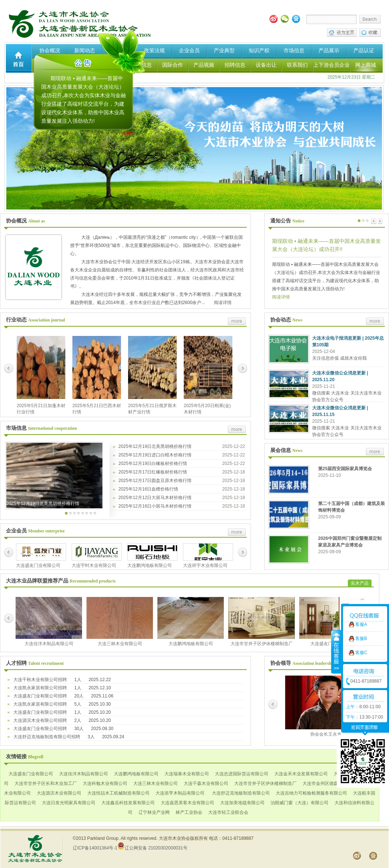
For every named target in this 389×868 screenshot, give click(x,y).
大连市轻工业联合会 (228, 812)
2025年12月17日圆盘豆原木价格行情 (155, 481)
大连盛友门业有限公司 (38, 565)
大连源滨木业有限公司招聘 (40, 720)
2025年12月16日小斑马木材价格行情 (155, 506)
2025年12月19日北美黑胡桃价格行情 (43, 504)
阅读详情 (222, 303)
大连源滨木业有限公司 (59, 793)
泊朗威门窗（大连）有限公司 (300, 803)
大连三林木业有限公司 (120, 644)
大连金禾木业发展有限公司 (301, 774)
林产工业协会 (189, 812)
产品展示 (329, 50)
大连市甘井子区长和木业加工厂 (46, 783)
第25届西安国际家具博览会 (345, 469)
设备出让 (266, 65)
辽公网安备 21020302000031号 (152, 848)
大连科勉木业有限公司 (105, 783)
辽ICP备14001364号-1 (95, 848)
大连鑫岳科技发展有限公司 (128, 803)
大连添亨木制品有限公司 (180, 793)
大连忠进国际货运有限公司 (242, 774)
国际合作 (173, 65)
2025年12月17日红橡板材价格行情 (153, 472)
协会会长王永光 (326, 734)
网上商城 (366, 65)
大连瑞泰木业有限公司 (187, 774)
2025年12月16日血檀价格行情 (148, 489)
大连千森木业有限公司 (206, 783)
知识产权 (259, 50)
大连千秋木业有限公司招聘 (40, 680)
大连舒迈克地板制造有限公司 (240, 793)
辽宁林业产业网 (154, 812)
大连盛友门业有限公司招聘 (40, 696)
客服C (361, 575)
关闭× (131, 131)
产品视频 (204, 65)
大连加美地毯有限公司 (242, 803)
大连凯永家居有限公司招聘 (40, 688)
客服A (361, 547)
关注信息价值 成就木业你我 (339, 358)
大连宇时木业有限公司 (94, 565)
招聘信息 (235, 65)
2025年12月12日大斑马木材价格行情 (155, 498)
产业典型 (224, 50)
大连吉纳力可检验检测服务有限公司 (311, 793)
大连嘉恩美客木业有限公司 (187, 803)
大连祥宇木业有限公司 (205, 565)
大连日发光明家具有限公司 (69, 803)
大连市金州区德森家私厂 (327, 783)
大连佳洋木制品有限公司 (49, 644)
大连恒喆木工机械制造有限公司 (118, 793)
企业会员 (189, 50)
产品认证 (364, 50)
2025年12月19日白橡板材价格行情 (153, 463)
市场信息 (294, 50)
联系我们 (297, 65)
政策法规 (154, 50)
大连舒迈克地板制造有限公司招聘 (47, 737)
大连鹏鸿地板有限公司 (150, 565)
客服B (361, 561)
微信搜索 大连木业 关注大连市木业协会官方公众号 (347, 396)
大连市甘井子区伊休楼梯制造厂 (262, 644)
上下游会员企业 (331, 65)
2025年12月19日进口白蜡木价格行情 (155, 455)
